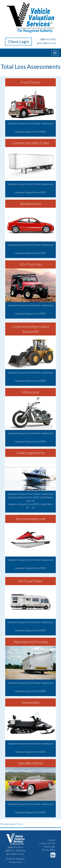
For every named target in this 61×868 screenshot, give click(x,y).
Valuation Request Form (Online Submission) (31, 123)
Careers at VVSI (47, 843)
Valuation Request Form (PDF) (30, 132)
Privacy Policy (49, 850)
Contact (51, 840)
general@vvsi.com (47, 43)
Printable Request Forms (11, 824)
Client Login (18, 41)
